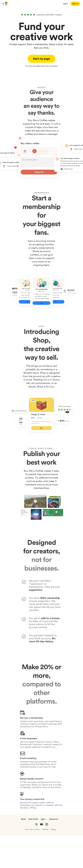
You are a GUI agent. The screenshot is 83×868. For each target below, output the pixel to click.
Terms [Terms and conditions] (53, 862)
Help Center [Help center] (33, 851)
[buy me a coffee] (6, 4)
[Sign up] (75, 4)
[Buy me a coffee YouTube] (41, 856)
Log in (65, 4)
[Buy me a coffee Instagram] (47, 856)
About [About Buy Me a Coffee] (23, 851)
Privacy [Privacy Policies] (45, 862)
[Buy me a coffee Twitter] (36, 856)
